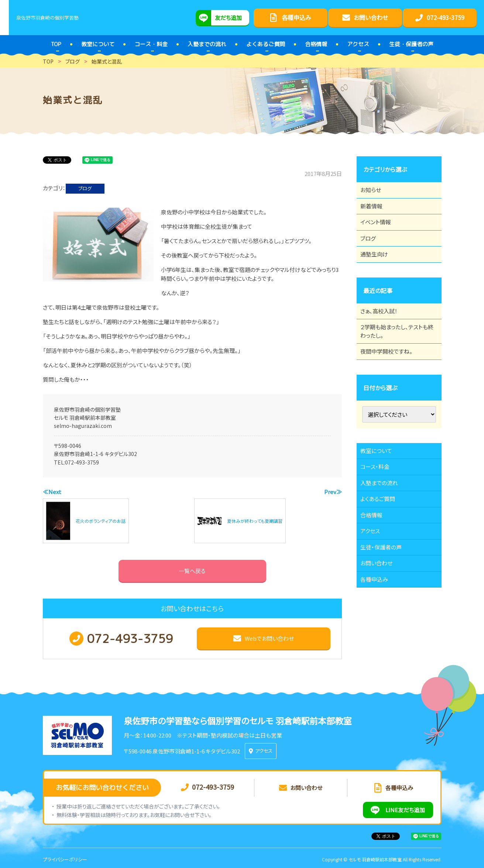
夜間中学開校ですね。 (391, 384)
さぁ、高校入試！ (383, 334)
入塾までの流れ (383, 528)
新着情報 (375, 212)
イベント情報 (380, 233)
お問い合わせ (380, 630)
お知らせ (374, 192)
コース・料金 (379, 508)
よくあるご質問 (382, 548)
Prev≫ (333, 492)
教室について (380, 487)
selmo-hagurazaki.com (83, 426)
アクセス (374, 589)
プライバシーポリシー (65, 856)
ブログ (85, 188)
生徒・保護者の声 (385, 609)
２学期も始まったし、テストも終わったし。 (397, 359)
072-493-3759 (82, 462)
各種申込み (378, 650)
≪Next (52, 492)
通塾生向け (378, 273)
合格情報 (375, 569)
